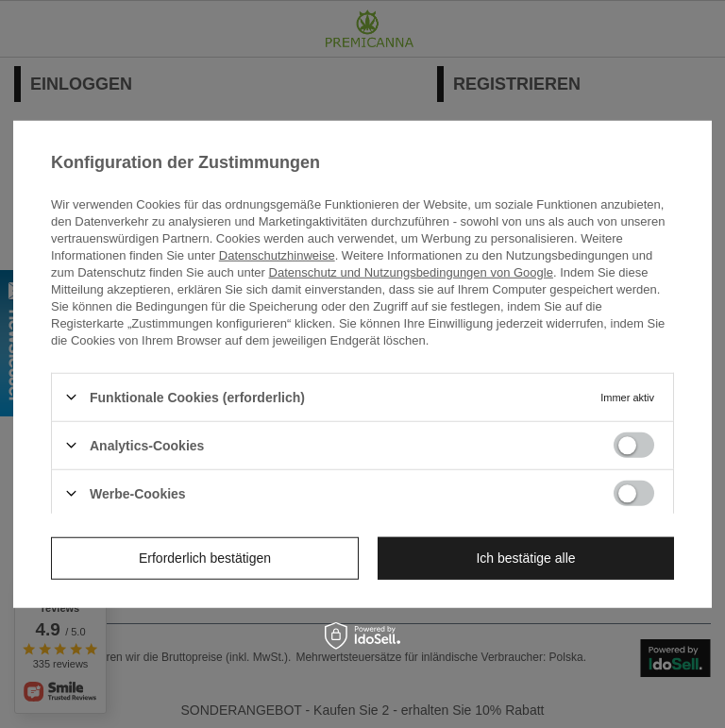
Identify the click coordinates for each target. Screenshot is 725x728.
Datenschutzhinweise (277, 254)
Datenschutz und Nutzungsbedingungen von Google (411, 271)
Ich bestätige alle (525, 558)
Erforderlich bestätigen (205, 558)
